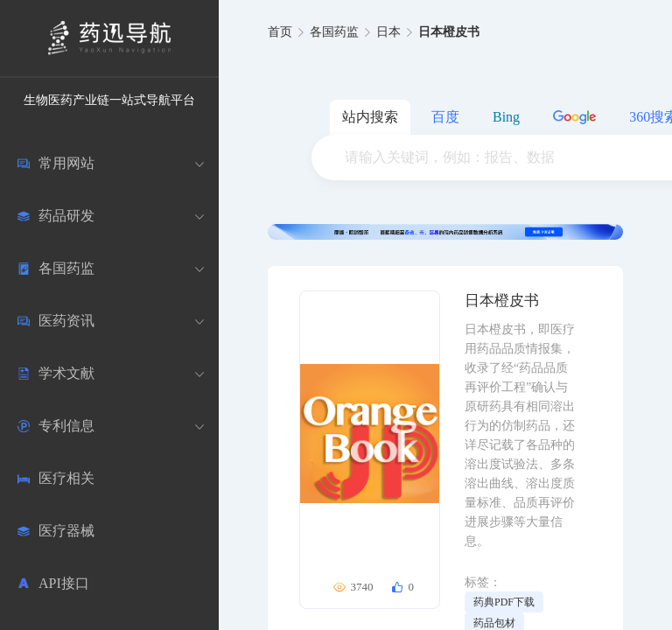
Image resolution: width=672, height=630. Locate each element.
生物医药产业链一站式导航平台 (109, 100)
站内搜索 (370, 117)
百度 (445, 117)
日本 (388, 32)
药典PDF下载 (504, 602)
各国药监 (334, 32)
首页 (280, 32)
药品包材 (494, 623)
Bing (506, 117)
